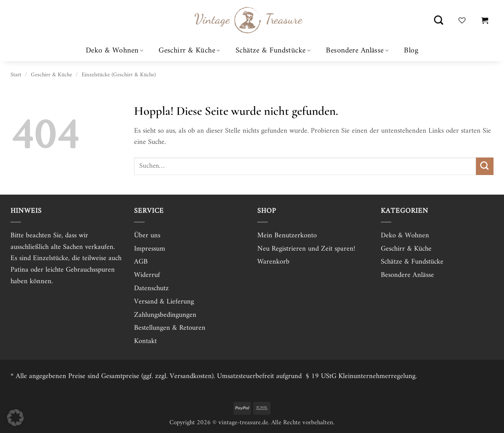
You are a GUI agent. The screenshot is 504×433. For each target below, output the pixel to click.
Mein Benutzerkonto (287, 236)
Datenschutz (151, 288)
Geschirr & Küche (189, 51)
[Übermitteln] (485, 166)
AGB (141, 262)
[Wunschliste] (462, 20)
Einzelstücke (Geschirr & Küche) (119, 75)
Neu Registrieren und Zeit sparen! (306, 249)
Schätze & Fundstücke (273, 51)
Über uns (147, 236)
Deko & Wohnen (114, 51)
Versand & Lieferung (164, 302)
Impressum (150, 249)
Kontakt (145, 341)
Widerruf (147, 275)
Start (16, 75)
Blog (411, 51)
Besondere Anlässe (357, 51)
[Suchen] (439, 20)
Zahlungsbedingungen (165, 315)
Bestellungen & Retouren (170, 328)
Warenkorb (273, 262)
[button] (485, 20)
